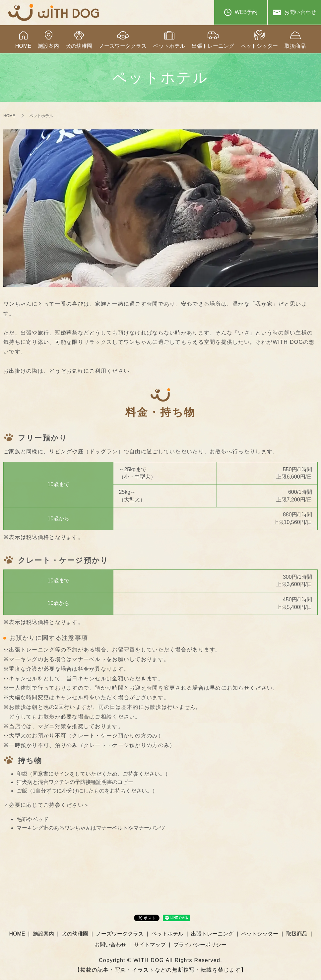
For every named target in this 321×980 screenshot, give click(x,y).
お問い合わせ (294, 12)
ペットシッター (259, 46)
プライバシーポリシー (200, 945)
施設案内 (48, 46)
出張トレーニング (213, 46)
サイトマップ (150, 945)
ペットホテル (169, 46)
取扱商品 (295, 46)
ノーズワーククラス (123, 46)
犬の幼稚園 (79, 46)
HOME (23, 46)
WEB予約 (241, 12)
